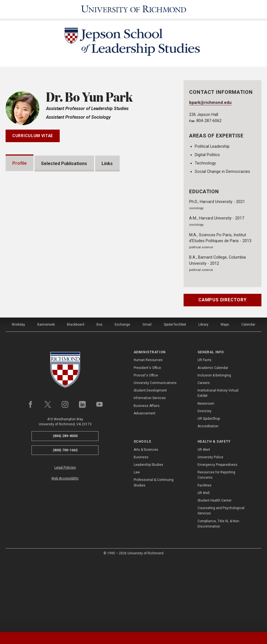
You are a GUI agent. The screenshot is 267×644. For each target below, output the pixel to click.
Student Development (150, 461)
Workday (18, 395)
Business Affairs (147, 476)
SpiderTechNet (175, 395)
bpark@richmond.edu (210, 103)
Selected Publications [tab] (64, 163)
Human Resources (148, 430)
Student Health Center (215, 571)
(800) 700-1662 (65, 520)
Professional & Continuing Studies (154, 553)
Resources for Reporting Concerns (216, 545)
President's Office (147, 438)
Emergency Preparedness (217, 535)
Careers (204, 453)
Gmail (147, 395)
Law (137, 543)
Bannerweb (46, 395)
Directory (205, 481)
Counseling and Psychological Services (221, 581)
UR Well (204, 563)
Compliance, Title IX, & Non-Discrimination (219, 594)
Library (203, 395)
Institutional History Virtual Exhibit (218, 463)
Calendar (248, 395)
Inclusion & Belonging (214, 446)
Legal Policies (65, 538)
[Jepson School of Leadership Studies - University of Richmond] (134, 43)
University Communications (155, 453)
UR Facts (205, 430)
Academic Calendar (213, 438)
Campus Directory (222, 300)
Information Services (150, 468)
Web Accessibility (65, 549)
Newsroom (206, 474)
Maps (225, 395)
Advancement (145, 484)
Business (141, 528)
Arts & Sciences (146, 520)
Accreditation (208, 497)
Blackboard (76, 395)
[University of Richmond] (134, 9)
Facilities (205, 556)
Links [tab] (107, 163)
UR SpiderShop (209, 489)
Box (99, 395)
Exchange (122, 395)
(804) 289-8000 (65, 506)
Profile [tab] (20, 163)
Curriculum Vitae (33, 136)
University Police (210, 528)
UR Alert (204, 520)
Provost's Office (146, 446)
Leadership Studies (148, 535)
